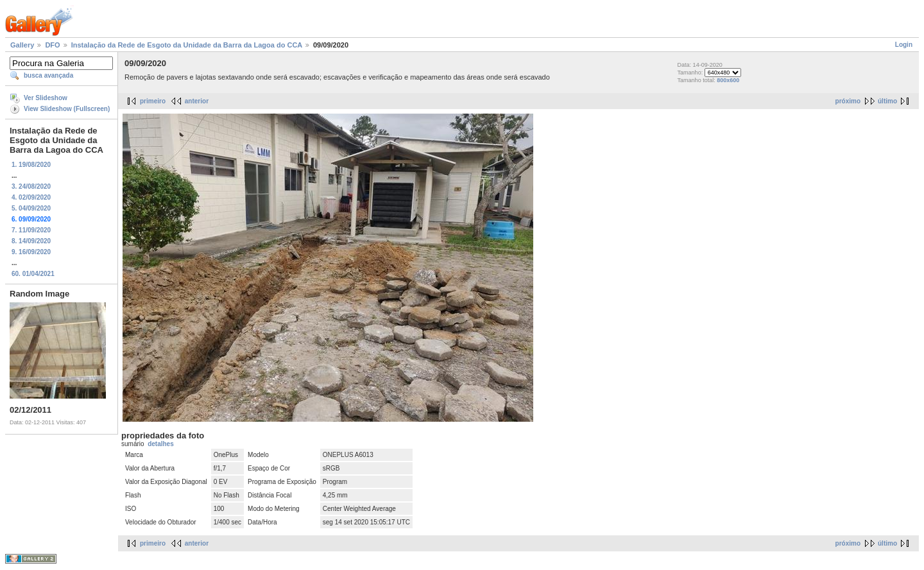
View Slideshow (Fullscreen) (67, 109)
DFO (52, 45)
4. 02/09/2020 (31, 197)
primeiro (153, 101)
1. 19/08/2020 (31, 165)
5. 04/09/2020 (31, 208)
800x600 (728, 80)
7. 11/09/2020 (31, 230)
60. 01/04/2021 (33, 274)
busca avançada (48, 75)
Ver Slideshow (46, 98)
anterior (197, 101)
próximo (848, 101)
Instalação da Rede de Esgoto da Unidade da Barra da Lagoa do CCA (187, 45)
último (887, 101)
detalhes (161, 444)
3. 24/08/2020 (31, 186)
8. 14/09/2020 (31, 241)
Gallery (22, 45)
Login (904, 45)
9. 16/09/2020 (31, 252)
